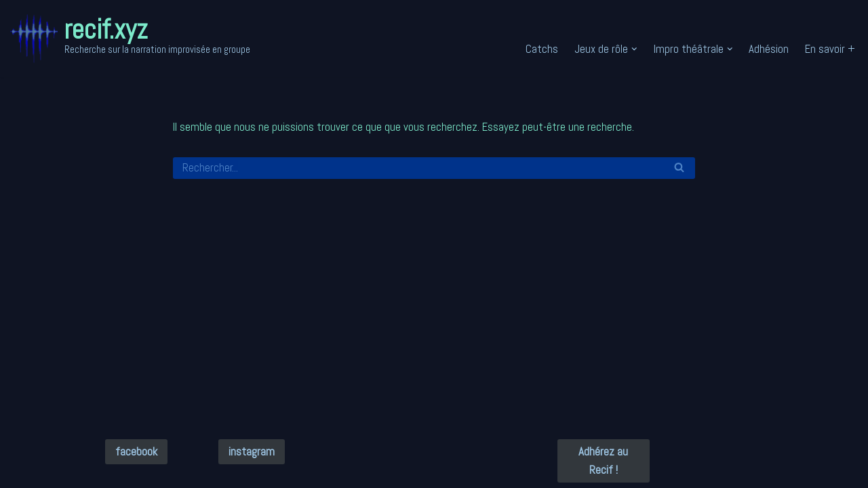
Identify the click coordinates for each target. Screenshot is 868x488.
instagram (252, 451)
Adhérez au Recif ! (603, 461)
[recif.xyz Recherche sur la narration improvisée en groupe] (130, 39)
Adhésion (769, 49)
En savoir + (830, 49)
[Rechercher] (419, 168)
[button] (634, 49)
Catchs (542, 49)
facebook (136, 451)
